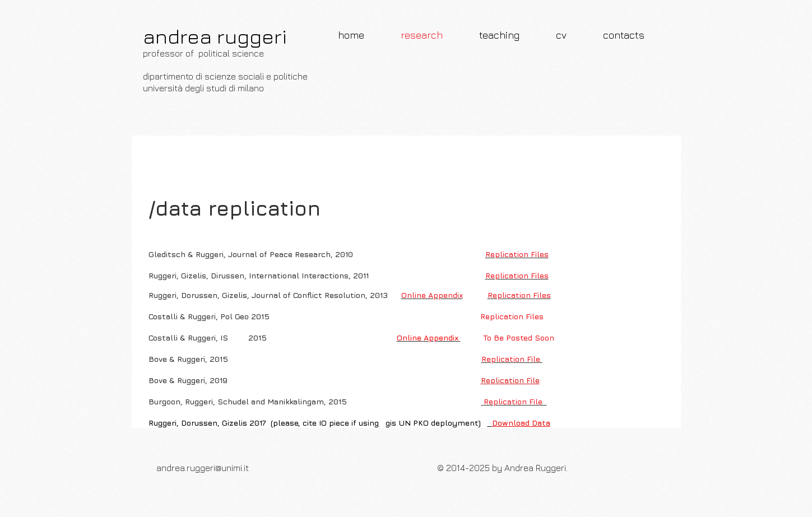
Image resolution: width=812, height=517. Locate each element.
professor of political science (203, 53)
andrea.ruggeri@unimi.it (203, 468)
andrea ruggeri (215, 36)
